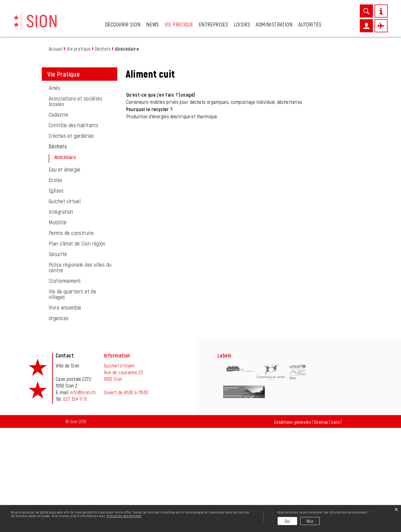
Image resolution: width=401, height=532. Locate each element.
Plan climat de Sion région (77, 347)
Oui (287, 521)
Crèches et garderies (71, 240)
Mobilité (58, 326)
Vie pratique (179, 24)
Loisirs (242, 24)
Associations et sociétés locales (75, 205)
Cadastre (58, 219)
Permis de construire (71, 337)
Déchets (58, 250)
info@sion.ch (83, 496)
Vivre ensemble (65, 411)
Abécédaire (79, 261)
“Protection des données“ (124, 516)
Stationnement (65, 385)
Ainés (54, 192)
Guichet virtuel (65, 305)
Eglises (56, 295)
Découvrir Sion (123, 24)
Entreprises (214, 24)
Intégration (61, 316)
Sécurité (58, 358)
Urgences (59, 422)
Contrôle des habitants (74, 229)
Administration (274, 24)
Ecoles (56, 284)
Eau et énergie (65, 273)
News (153, 24)
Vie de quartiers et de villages (72, 398)
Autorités (310, 24)
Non (310, 521)
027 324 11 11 (75, 503)
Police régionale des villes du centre (80, 371)
